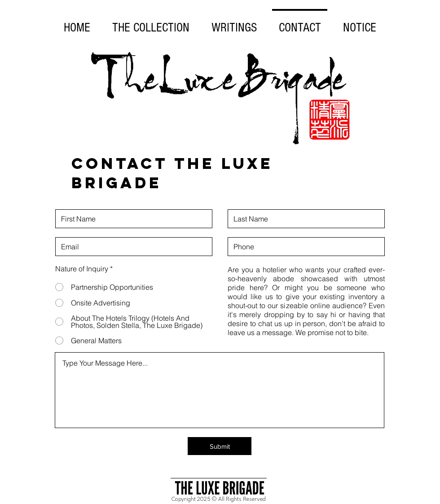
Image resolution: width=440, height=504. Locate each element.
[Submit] (220, 446)
